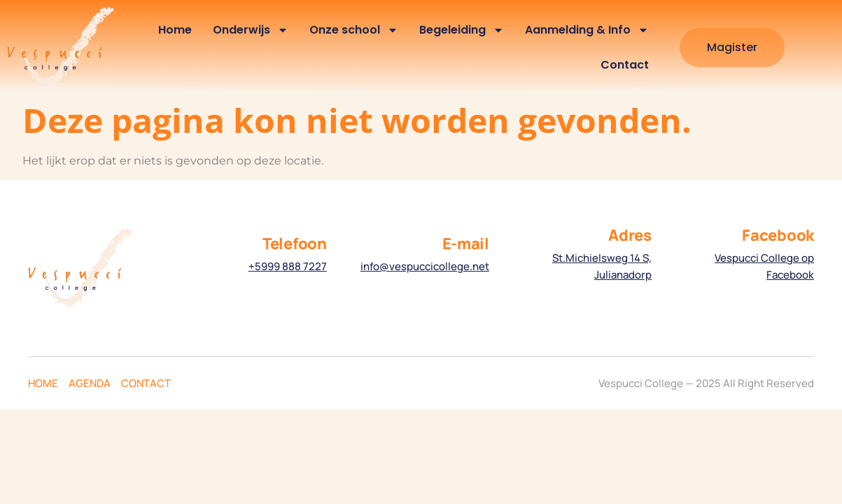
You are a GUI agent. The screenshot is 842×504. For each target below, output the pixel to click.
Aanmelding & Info (587, 30)
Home (175, 30)
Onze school (354, 30)
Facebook (778, 235)
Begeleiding (462, 30)
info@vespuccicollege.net (425, 266)
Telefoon (295, 244)
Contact (625, 65)
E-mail (466, 244)
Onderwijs (251, 30)
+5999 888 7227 (288, 266)
